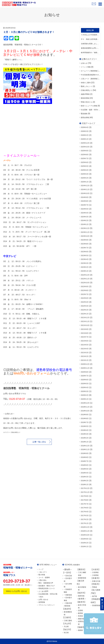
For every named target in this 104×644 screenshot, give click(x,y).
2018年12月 (85, 446)
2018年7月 (85, 461)
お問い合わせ (43, 600)
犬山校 (66, 626)
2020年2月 (85, 395)
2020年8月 (85, 372)
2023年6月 (85, 252)
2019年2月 (85, 438)
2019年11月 (85, 407)
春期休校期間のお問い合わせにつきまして (90, 48)
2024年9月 (85, 197)
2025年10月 (85, 147)
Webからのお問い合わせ (16, 591)
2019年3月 (85, 434)
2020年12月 (85, 364)
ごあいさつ (43, 572)
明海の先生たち (87, 102)
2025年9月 (85, 151)
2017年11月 (85, 492)
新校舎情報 (85, 98)
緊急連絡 (84, 114)
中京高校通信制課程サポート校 (92, 75)
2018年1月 (85, 485)
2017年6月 (85, 508)
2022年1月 (85, 314)
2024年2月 (85, 221)
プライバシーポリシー (47, 605)
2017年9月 (85, 496)
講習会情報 (85, 118)
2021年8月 (85, 333)
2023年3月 (85, 263)
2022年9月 (85, 287)
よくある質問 (43, 591)
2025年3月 (85, 174)
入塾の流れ (43, 580)
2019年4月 (85, 430)
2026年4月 (85, 127)
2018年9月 (85, 453)
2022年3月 (85, 306)
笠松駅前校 (96, 605)
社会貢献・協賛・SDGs (90, 110)
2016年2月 (85, 543)
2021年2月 (85, 356)
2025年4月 (85, 170)
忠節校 (80, 610)
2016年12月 (85, 527)
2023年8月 (85, 244)
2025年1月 (85, 182)
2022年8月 (85, 290)
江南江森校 (68, 621)
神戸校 (95, 596)
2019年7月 (85, 422)
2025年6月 (85, 162)
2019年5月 (85, 426)
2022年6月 (85, 298)
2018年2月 (85, 481)
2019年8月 (85, 419)
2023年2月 (85, 267)
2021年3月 (85, 353)
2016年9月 (85, 539)
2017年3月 (85, 516)
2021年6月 (85, 341)
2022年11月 (85, 279)
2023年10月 (85, 236)
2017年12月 (85, 488)
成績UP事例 (85, 94)
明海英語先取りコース (47, 588)
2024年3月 (85, 217)
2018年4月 (85, 473)
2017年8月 (85, 500)
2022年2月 (85, 310)
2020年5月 (85, 384)
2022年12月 (85, 275)
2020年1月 (85, 399)
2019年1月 (85, 442)
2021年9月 (85, 329)
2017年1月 (85, 523)
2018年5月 (85, 469)
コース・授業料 (44, 578)
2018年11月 (85, 450)
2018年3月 (85, 477)
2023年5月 (85, 256)
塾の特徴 (42, 575)
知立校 (66, 633)
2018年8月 (85, 457)
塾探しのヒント (87, 86)
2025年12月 (85, 143)
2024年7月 (85, 205)
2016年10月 (85, 535)
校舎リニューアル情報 (89, 106)
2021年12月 (85, 318)
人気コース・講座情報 (89, 79)
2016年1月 (85, 547)
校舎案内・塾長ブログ (47, 586)
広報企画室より (87, 90)
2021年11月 (85, 321)
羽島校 (95, 587)
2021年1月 (85, 360)
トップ (41, 569)
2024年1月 (85, 224)
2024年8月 (85, 201)
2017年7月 (85, 504)
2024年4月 (85, 213)
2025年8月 (85, 155)
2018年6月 (85, 465)
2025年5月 (85, 166)
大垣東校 (95, 572)
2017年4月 (85, 512)
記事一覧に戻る (39, 442)
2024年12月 (85, 186)
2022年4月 (85, 302)
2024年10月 (85, 193)
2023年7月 (85, 248)
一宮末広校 (68, 576)
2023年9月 (85, 240)
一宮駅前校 (68, 595)
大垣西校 (95, 575)
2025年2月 (85, 178)
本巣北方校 (96, 581)
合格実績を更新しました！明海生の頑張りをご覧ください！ (90, 44)
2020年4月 (85, 388)
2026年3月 (85, 131)
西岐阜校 (81, 619)
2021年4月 (85, 349)
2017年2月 (85, 519)
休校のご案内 (86, 83)
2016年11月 (85, 531)
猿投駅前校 (82, 578)
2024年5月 (85, 209)
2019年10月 (85, 411)
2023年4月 (85, 259)
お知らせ (84, 63)
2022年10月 (85, 283)
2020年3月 (85, 391)
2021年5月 (85, 345)
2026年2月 (85, 135)
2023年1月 (85, 271)
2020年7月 (85, 376)
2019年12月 (85, 403)
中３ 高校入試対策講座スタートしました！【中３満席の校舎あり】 (90, 39)
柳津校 (80, 613)
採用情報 (42, 602)
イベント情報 (86, 67)
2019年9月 (85, 415)
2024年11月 (85, 190)
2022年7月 (85, 294)
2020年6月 (85, 380)
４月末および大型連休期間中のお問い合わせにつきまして (90, 35)
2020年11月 (85, 368)
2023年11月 (85, 232)
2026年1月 (85, 139)
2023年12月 (85, 228)
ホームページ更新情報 (89, 71)
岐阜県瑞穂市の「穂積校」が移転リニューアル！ (90, 53)
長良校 (80, 616)
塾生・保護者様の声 (46, 583)
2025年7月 (85, 159)
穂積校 (80, 630)
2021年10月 (85, 325)
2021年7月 (85, 337)
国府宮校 (81, 596)
